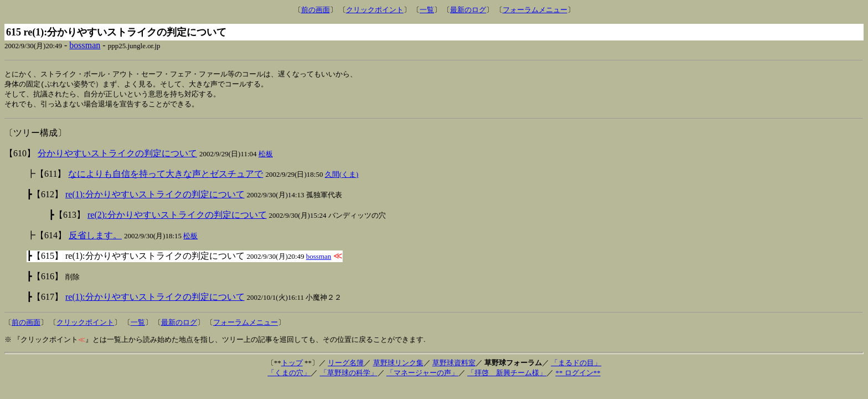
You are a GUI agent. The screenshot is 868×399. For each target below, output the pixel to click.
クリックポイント (375, 10)
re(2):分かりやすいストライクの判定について (177, 217)
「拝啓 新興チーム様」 (507, 375)
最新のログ (468, 10)
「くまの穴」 (289, 375)
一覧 (427, 10)
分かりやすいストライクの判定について (117, 155)
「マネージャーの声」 (422, 375)
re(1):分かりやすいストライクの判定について (155, 196)
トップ (292, 365)
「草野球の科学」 (349, 375)
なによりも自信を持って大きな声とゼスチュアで (166, 176)
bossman (85, 45)
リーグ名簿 (346, 365)
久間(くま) (342, 177)
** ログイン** (578, 375)
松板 (266, 156)
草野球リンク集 (398, 365)
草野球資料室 (454, 365)
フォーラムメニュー (535, 10)
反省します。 (95, 237)
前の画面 (316, 10)
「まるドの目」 (576, 365)
